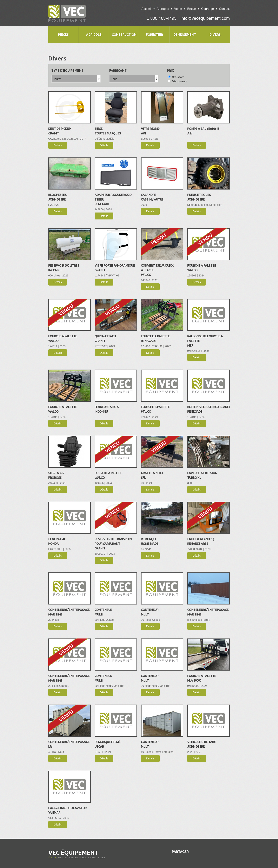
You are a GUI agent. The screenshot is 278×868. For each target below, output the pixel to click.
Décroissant (178, 81)
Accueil (147, 9)
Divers (215, 35)
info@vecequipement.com (205, 18)
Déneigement (185, 35)
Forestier (154, 35)
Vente (178, 9)
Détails (58, 145)
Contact (224, 9)
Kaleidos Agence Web (91, 858)
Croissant (176, 77)
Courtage (208, 9)
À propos (163, 9)
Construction (124, 35)
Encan (192, 9)
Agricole (94, 35)
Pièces (63, 35)
